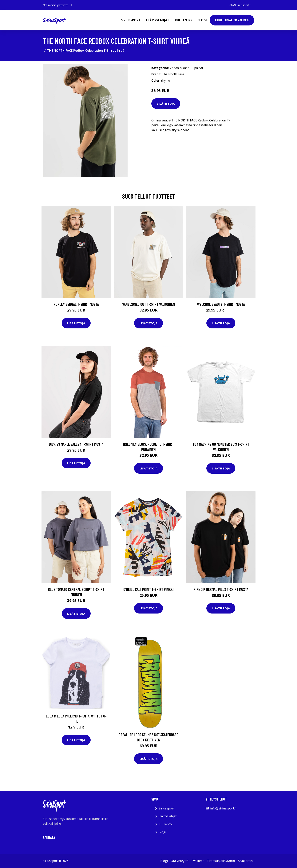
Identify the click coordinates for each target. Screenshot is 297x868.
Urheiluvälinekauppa (232, 20)
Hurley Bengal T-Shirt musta (76, 304)
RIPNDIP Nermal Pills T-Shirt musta (221, 589)
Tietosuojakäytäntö (221, 861)
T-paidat (197, 68)
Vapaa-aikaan (180, 68)
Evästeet (198, 861)
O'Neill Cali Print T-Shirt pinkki (148, 589)
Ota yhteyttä (180, 861)
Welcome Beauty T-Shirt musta (221, 304)
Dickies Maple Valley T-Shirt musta (76, 444)
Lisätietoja (166, 104)
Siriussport (131, 20)
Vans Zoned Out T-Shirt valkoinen (149, 304)
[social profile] (71, 5)
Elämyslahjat (158, 20)
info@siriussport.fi (240, 5)
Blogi (202, 20)
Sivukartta (245, 861)
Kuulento (183, 20)
